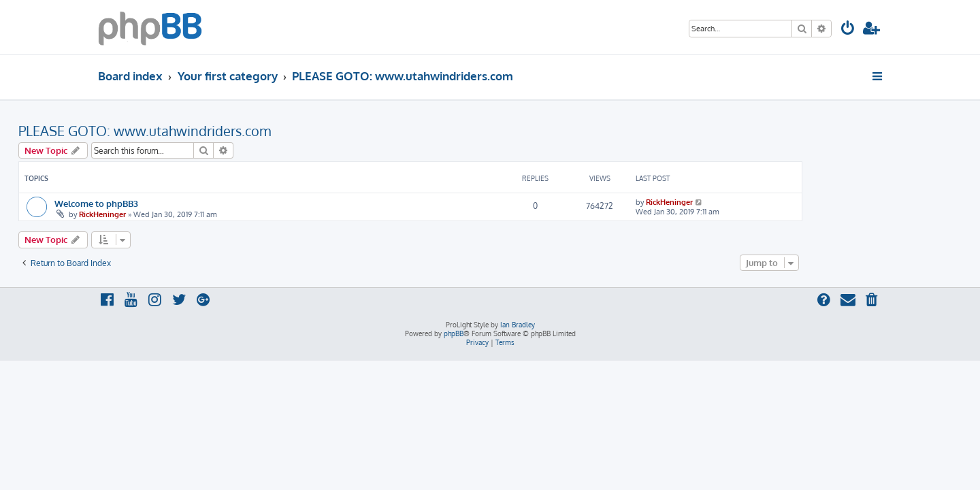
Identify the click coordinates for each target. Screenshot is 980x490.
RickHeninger (182, 214)
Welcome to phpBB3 (176, 203)
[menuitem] (848, 30)
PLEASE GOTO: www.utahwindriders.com (224, 131)
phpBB (454, 333)
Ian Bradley (518, 325)
